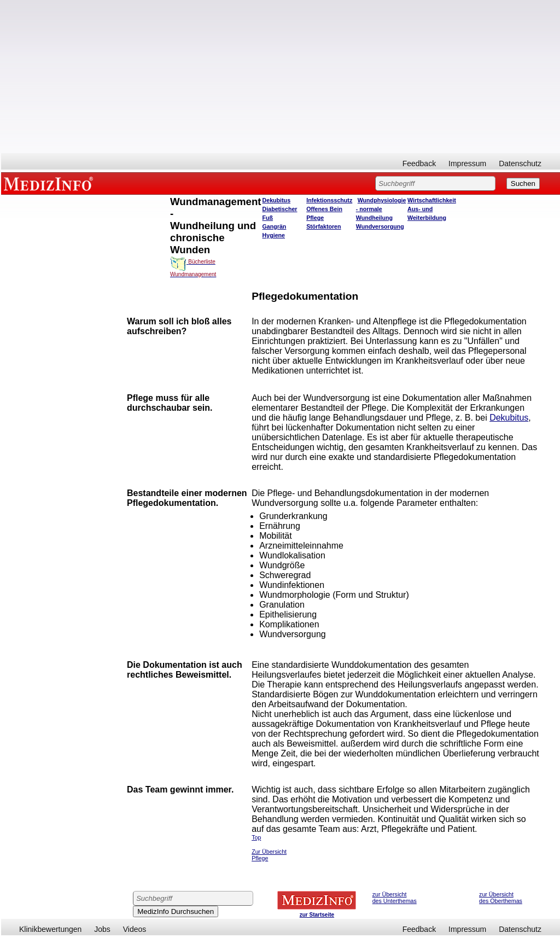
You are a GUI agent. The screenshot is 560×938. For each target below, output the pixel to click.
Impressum (467, 164)
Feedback (419, 164)
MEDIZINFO (50, 183)
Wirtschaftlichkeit (432, 200)
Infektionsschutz (329, 200)
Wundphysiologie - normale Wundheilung (381, 209)
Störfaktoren (323, 226)
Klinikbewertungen (50, 929)
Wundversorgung (380, 226)
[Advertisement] (281, 77)
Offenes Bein (324, 209)
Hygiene (274, 235)
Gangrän (275, 226)
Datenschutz (520, 164)
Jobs (102, 929)
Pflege (315, 218)
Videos (135, 929)
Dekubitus (277, 200)
